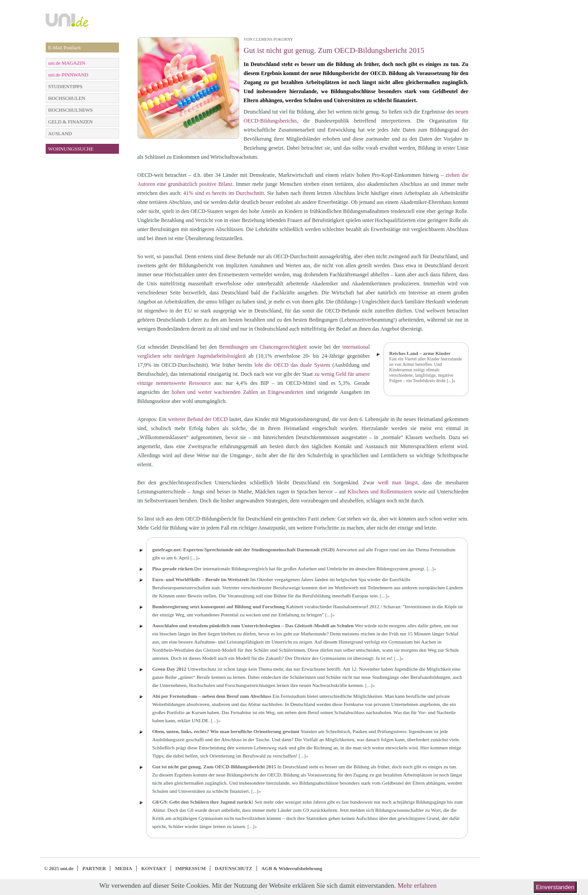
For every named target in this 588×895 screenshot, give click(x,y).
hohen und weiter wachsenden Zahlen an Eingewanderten (238, 392)
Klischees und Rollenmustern (380, 492)
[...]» (451, 381)
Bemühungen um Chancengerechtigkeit (263, 347)
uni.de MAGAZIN (67, 63)
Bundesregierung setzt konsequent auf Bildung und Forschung (219, 606)
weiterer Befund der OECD (198, 419)
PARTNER (94, 868)
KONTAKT (154, 868)
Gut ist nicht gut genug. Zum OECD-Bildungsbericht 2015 (214, 767)
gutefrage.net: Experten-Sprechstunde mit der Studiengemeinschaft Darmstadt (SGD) (244, 549)
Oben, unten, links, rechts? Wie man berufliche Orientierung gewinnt (226, 731)
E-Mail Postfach (65, 47)
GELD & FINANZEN (71, 122)
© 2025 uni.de (59, 868)
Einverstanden (555, 887)
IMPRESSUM (191, 868)
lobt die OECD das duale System (292, 365)
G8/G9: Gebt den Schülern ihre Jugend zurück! (203, 802)
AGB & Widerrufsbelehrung (292, 868)
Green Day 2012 (170, 669)
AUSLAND (60, 133)
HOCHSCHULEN (67, 98)
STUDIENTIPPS (66, 86)
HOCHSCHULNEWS (71, 110)
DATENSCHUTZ (234, 868)
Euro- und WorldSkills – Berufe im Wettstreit (201, 579)
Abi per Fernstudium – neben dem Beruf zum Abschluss (212, 696)
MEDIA (123, 868)
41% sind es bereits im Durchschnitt (223, 193)
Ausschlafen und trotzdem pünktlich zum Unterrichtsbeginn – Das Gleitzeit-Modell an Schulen (253, 625)
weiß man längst (398, 483)
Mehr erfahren (417, 886)
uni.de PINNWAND (69, 75)
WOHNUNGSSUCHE (71, 149)
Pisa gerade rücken (173, 568)
